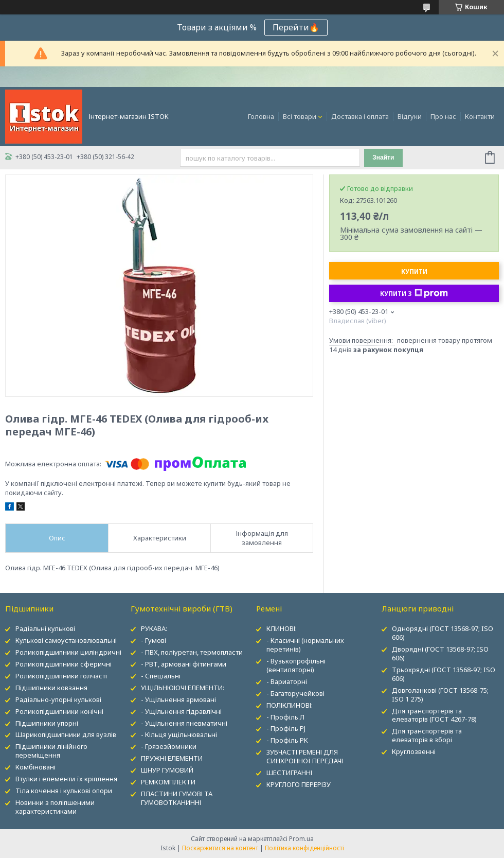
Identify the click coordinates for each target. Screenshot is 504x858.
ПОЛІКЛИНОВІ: (290, 705)
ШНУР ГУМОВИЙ (167, 770)
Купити (414, 272)
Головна (261, 116)
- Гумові (154, 640)
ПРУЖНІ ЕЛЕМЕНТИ (172, 758)
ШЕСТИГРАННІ (289, 773)
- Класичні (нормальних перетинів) (305, 645)
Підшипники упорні (47, 723)
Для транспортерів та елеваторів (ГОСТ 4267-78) (434, 715)
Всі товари (300, 116)
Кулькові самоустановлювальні (66, 640)
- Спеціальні (161, 676)
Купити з (414, 293)
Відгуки (410, 116)
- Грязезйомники (169, 746)
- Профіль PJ (286, 728)
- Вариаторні (287, 681)
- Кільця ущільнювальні (179, 734)
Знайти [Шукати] (383, 157)
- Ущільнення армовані (178, 699)
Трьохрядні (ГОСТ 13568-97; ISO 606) (444, 674)
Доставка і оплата (360, 116)
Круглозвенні (414, 751)
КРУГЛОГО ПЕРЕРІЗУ (299, 784)
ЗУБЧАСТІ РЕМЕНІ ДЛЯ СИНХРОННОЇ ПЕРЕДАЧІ (305, 756)
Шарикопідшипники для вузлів (66, 734)
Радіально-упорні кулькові (58, 699)
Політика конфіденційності (304, 848)
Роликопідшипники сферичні (64, 664)
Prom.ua (301, 839)
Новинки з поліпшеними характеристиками (55, 807)
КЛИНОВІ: (282, 628)
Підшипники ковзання (51, 688)
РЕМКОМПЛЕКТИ (168, 782)
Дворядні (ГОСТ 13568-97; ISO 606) (440, 653)
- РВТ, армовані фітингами (184, 664)
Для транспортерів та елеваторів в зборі (427, 735)
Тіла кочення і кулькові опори (64, 791)
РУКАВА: (154, 628)
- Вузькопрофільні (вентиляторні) (296, 665)
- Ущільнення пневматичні (184, 723)
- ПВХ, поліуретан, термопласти (192, 652)
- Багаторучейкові (295, 693)
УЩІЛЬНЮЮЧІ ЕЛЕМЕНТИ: (183, 688)
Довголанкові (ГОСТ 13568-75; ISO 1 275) (440, 695)
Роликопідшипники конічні (59, 711)
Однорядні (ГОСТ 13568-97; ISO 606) (443, 633)
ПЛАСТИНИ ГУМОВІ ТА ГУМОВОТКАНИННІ (177, 798)
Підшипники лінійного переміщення (51, 751)
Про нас (443, 116)
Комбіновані (35, 767)
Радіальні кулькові (45, 628)
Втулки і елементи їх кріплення (66, 779)
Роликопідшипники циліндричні (68, 652)
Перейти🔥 (296, 27)
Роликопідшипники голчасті (61, 676)
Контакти (480, 116)
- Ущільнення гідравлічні (181, 711)
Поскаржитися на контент (220, 848)
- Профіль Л (285, 717)
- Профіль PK (287, 740)
